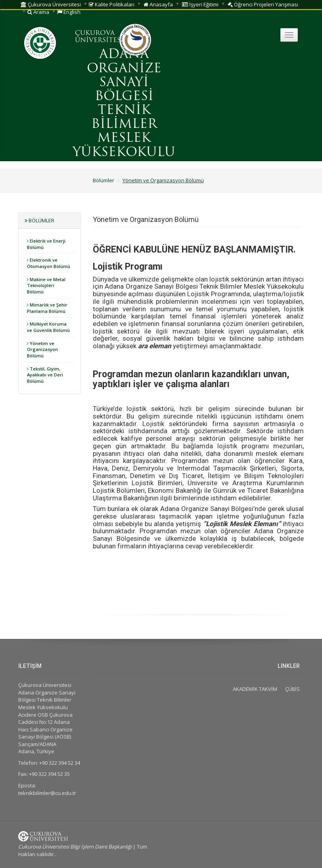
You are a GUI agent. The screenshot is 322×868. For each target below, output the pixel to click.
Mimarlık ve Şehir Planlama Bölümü (47, 308)
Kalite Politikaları (112, 4)
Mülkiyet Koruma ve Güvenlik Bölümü (48, 327)
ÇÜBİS (292, 689)
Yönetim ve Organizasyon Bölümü (163, 180)
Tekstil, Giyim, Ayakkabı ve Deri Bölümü (45, 375)
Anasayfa (158, 4)
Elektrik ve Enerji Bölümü (46, 244)
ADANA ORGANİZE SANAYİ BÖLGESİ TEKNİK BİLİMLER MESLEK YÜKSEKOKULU (124, 104)
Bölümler (103, 180)
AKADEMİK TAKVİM (255, 689)
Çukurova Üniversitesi (51, 4)
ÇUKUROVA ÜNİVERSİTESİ (99, 37)
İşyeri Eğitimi (200, 4)
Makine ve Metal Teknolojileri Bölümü (46, 285)
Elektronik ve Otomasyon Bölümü (49, 263)
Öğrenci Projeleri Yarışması (263, 4)
